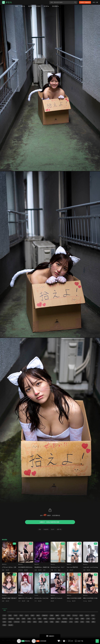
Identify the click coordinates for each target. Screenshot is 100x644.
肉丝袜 (65, 619)
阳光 (35, 622)
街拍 (4, 625)
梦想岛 (9, 2)
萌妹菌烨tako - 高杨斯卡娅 (42, 567)
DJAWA (36, 595)
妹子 (27, 615)
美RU (87, 615)
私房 (81, 615)
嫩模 (57, 615)
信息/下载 (80, 641)
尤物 (18, 619)
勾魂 (52, 570)
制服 (45, 619)
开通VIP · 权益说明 (85, 2)
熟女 (40, 622)
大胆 (88, 619)
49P (72, 641)
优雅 (36, 570)
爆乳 (93, 622)
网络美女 (28, 641)
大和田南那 (43, 641)
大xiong (69, 601)
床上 (56, 570)
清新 (29, 619)
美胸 (69, 615)
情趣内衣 (45, 615)
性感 (16, 615)
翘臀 (82, 619)
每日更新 (38, 6)
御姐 (3, 570)
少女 (71, 622)
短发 (10, 622)
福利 (32, 615)
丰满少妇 (20, 570)
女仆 (24, 622)
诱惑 (10, 615)
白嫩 (28, 601)
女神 (63, 615)
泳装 (76, 622)
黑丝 (21, 615)
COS (19, 601)
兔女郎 (11, 625)
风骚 (52, 622)
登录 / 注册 (95, 2)
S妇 (93, 619)
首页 (17, 6)
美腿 (52, 615)
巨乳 (29, 622)
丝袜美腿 (52, 619)
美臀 (77, 619)
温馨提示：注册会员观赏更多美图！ (50, 522)
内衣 (93, 615)
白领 (44, 570)
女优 (4, 622)
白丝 (82, 622)
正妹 (59, 619)
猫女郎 (7, 570)
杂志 (4, 619)
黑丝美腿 (64, 622)
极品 (59, 570)
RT (68, 570)
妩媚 (3, 601)
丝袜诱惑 (11, 619)
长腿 (46, 622)
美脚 (24, 619)
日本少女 (17, 622)
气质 (88, 622)
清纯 (40, 619)
